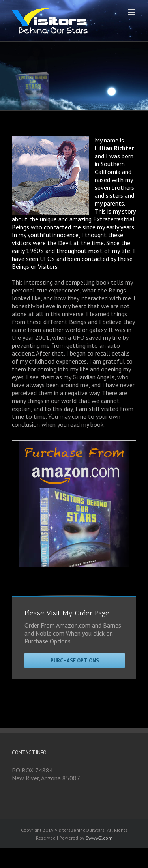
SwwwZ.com (99, 838)
